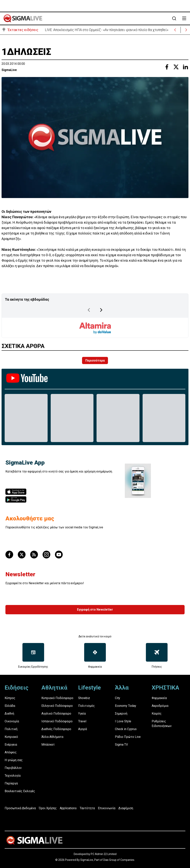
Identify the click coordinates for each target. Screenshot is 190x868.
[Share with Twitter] (176, 67)
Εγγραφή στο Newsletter (95, 610)
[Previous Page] (89, 310)
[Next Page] (101, 310)
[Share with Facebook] (167, 67)
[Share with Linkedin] (185, 67)
